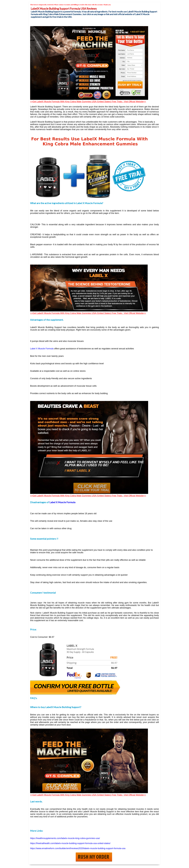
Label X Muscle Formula (62, 502)
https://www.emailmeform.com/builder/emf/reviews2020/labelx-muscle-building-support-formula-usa (78, 848)
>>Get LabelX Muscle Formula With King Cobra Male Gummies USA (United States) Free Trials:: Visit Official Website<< (88, 102)
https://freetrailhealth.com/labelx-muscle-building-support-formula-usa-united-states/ (70, 843)
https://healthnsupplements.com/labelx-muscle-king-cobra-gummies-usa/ (65, 838)
